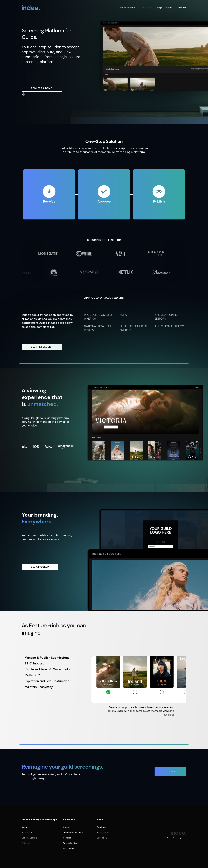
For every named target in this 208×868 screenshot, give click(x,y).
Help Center (69, 848)
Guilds (24, 843)
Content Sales (28, 838)
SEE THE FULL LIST (42, 347)
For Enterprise (127, 8)
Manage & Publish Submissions (47, 658)
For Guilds (147, 8)
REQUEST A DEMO (42, 88)
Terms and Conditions (73, 832)
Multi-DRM (32, 675)
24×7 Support (34, 664)
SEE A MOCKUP (40, 567)
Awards (25, 827)
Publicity (26, 832)
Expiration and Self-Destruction (47, 681)
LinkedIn (101, 838)
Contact (181, 8)
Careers (67, 827)
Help (159, 8)
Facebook (101, 827)
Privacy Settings (71, 843)
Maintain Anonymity (39, 687)
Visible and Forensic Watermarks (47, 669)
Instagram (102, 832)
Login (169, 8)
